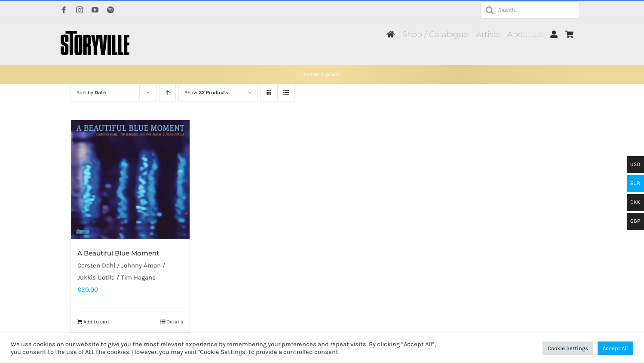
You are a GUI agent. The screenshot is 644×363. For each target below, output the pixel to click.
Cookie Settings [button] (568, 348)
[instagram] (80, 10)
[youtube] (95, 10)
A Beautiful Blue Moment (118, 253)
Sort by (91, 92)
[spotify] (110, 10)
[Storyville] (95, 34)
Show (206, 92)
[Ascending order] (167, 93)
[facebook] (64, 10)
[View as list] (286, 93)
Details (175, 322)
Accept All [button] (615, 348)
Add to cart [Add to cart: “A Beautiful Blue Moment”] (97, 322)
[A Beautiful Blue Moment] (130, 179)
